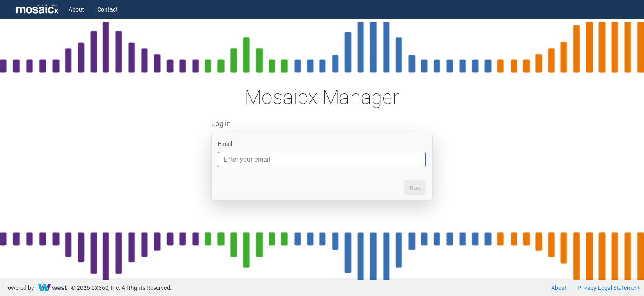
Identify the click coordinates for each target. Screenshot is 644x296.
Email (225, 144)
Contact (108, 9)
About (76, 9)
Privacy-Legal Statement (609, 288)
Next (415, 188)
